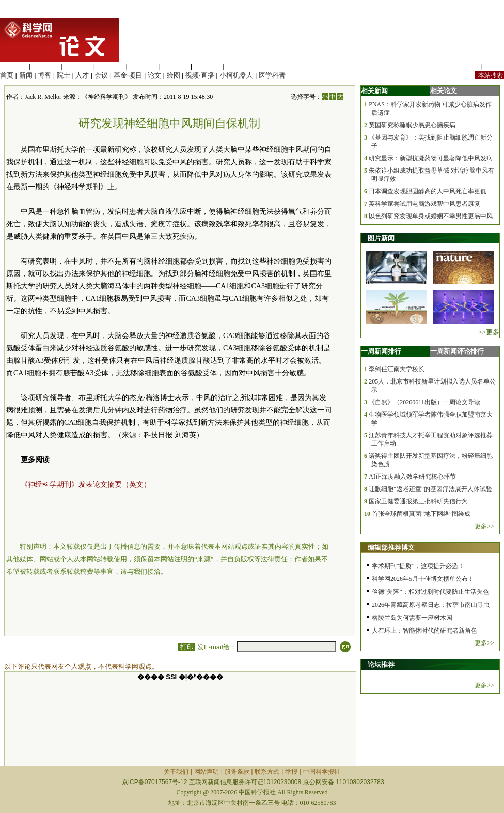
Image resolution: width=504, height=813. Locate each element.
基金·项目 (128, 75)
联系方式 (267, 772)
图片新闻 (381, 238)
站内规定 (465, 66)
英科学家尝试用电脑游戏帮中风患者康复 (424, 204)
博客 (44, 75)
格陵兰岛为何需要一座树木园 (412, 618)
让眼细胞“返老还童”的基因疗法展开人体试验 (430, 489)
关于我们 (176, 772)
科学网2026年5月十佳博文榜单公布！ (423, 579)
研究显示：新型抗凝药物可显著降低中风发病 (431, 158)
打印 (187, 647)
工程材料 (111, 66)
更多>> (484, 526)
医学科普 (272, 75)
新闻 (26, 75)
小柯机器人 (236, 75)
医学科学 (46, 66)
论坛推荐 (381, 664)
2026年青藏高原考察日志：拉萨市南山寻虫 (431, 605)
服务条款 (237, 772)
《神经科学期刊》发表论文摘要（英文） (86, 485)
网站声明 (207, 772)
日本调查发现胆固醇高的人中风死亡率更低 (428, 191)
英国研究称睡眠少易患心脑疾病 (412, 125)
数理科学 (208, 66)
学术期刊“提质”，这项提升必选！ (418, 566)
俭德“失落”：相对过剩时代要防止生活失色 (430, 592)
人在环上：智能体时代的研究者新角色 (424, 631)
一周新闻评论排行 (457, 351)
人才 (82, 75)
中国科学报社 (322, 772)
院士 (64, 75)
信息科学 (143, 66)
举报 (291, 772)
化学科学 (78, 66)
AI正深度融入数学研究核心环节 (412, 477)
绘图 (174, 75)
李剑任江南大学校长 (397, 369)
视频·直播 (200, 75)
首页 (7, 75)
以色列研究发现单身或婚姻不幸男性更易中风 (431, 216)
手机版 (494, 66)
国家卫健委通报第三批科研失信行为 (418, 501)
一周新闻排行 (381, 351)
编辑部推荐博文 (391, 548)
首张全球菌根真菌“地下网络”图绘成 (421, 514)
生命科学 (13, 66)
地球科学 (175, 66)
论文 (154, 75)
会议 (101, 75)
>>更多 (489, 332)
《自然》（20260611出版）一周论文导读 (424, 402)
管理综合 (240, 66)
